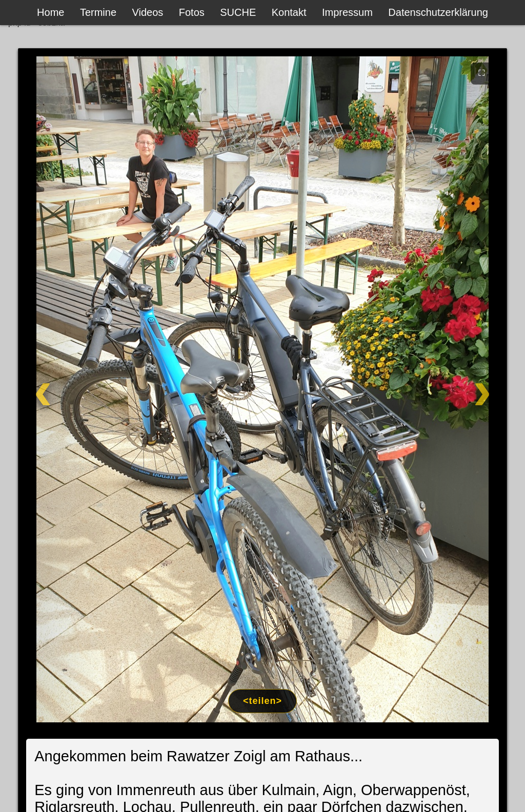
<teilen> (262, 701)
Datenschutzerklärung (438, 12)
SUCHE (238, 12)
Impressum (347, 12)
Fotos (192, 12)
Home (51, 12)
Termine (98, 12)
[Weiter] (456, 389)
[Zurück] (69, 389)
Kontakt (289, 12)
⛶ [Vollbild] (482, 73)
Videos (148, 12)
